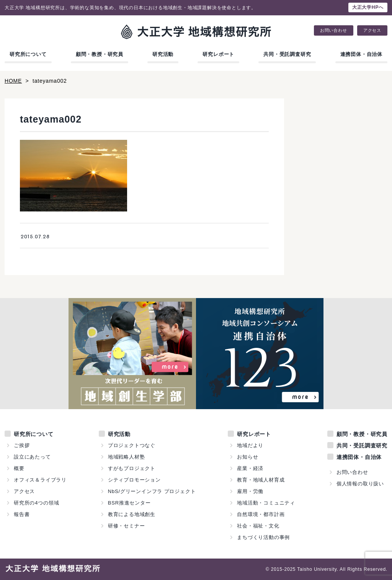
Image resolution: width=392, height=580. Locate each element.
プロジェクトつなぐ (132, 445)
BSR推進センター (129, 503)
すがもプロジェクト (132, 468)
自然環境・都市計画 (261, 514)
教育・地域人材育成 (261, 480)
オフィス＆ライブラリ (40, 480)
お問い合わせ (334, 30)
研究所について (28, 54)
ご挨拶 (22, 445)
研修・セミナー (127, 526)
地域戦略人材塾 (127, 457)
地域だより (250, 445)
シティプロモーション (134, 480)
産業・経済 (250, 468)
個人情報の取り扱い (360, 484)
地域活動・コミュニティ (266, 503)
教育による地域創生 (132, 514)
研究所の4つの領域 (36, 503)
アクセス (372, 30)
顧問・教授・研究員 (100, 54)
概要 (19, 468)
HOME (13, 81)
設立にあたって (32, 457)
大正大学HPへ (368, 7)
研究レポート (218, 54)
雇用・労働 (250, 491)
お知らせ (247, 457)
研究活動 (163, 54)
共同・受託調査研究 (287, 54)
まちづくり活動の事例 (263, 537)
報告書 (22, 514)
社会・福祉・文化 (258, 526)
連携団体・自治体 (361, 54)
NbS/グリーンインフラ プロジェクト (152, 491)
